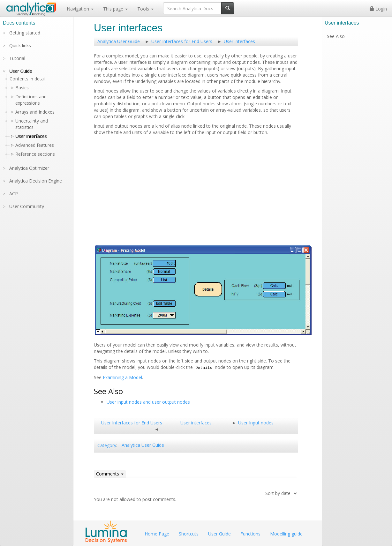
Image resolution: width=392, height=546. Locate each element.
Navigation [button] (80, 9)
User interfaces (239, 41)
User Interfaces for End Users (182, 41)
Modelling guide (286, 534)
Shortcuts (189, 534)
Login (378, 9)
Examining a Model (122, 377)
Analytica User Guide (119, 41)
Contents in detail (28, 79)
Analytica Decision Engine (36, 181)
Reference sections (35, 154)
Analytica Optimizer (29, 168)
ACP (14, 194)
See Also (336, 36)
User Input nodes (256, 423)
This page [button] (115, 9)
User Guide (21, 71)
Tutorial (17, 58)
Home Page (157, 534)
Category (107, 445)
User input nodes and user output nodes (148, 402)
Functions (250, 534)
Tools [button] (145, 9)
